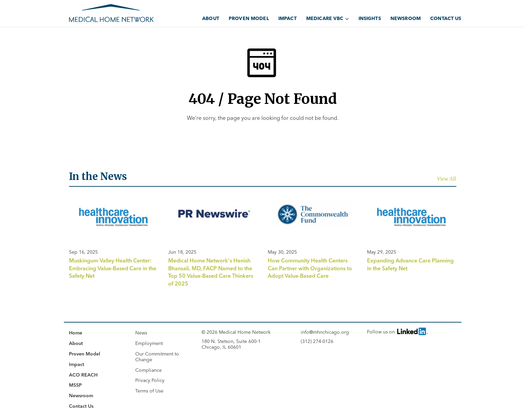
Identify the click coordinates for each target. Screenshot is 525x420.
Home (76, 333)
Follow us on (397, 331)
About (211, 18)
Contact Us (446, 18)
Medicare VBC (325, 18)
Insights (370, 18)
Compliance (148, 370)
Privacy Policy (150, 380)
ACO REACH (83, 375)
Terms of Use (149, 391)
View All (446, 179)
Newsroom (406, 18)
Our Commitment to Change (157, 357)
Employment (149, 343)
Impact (287, 18)
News (141, 333)
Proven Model (249, 18)
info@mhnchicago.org (325, 332)
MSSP (75, 385)
